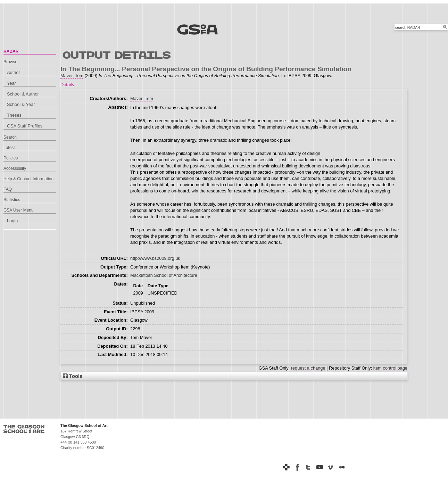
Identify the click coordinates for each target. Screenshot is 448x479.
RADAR (11, 51)
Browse (10, 62)
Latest (9, 148)
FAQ (8, 189)
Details (67, 85)
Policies (11, 158)
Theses (14, 115)
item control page (390, 368)
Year (11, 83)
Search (10, 137)
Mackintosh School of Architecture (164, 275)
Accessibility (15, 168)
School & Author (23, 94)
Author (14, 72)
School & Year (21, 104)
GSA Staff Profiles (25, 126)
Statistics (12, 200)
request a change (308, 368)
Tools (73, 376)
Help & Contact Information (28, 179)
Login (12, 221)
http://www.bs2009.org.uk (155, 258)
